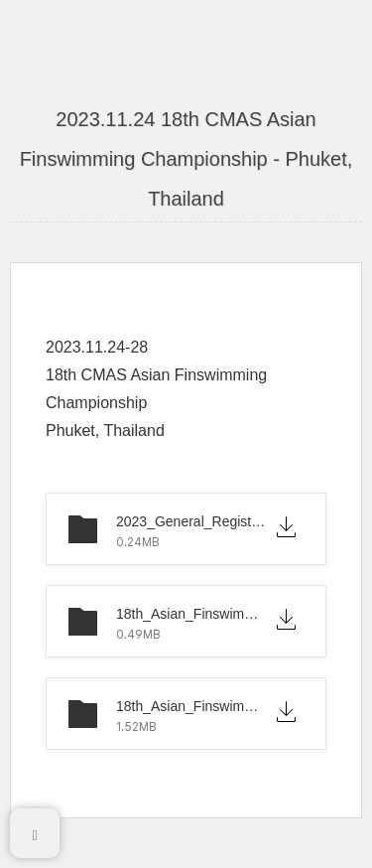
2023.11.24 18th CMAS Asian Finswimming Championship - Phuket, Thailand (186, 159)
